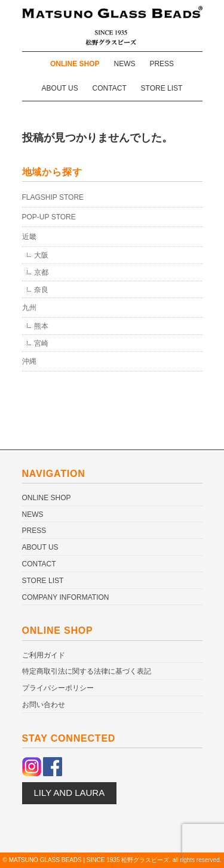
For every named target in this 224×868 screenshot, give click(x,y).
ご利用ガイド (44, 655)
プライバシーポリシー (58, 688)
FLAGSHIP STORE (53, 197)
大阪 (41, 255)
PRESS (162, 64)
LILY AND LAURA (70, 793)
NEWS (125, 64)
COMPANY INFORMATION (66, 597)
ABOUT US (60, 88)
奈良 (41, 290)
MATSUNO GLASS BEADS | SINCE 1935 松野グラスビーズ (89, 860)
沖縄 (29, 361)
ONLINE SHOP (75, 64)
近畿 (29, 237)
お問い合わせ (44, 705)
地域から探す (52, 172)
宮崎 (41, 343)
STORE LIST (162, 88)
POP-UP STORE (49, 217)
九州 (29, 308)
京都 (41, 272)
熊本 (41, 326)
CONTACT (110, 88)
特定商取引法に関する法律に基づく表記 (87, 671)
